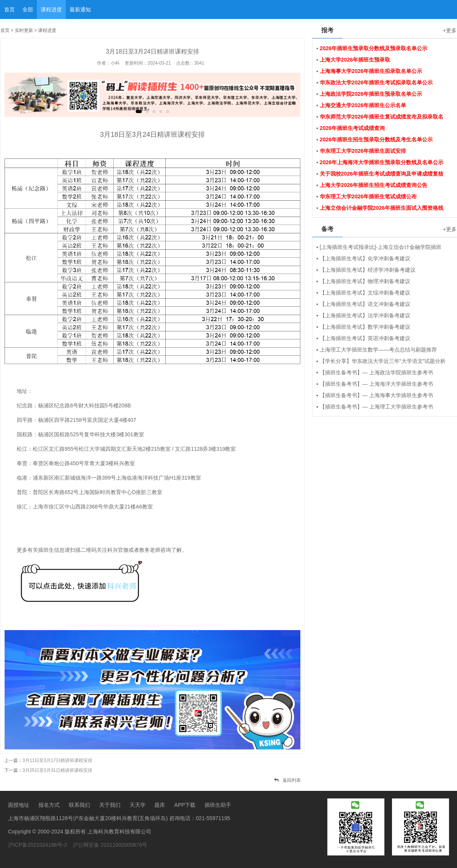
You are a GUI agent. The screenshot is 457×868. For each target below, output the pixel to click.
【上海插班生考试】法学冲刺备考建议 (365, 315)
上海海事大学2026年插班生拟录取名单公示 (371, 71)
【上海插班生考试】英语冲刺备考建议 (365, 338)
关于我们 (110, 805)
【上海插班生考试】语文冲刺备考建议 (365, 304)
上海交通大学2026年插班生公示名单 (363, 105)
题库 (160, 805)
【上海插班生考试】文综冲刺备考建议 (365, 293)
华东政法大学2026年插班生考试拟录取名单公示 (376, 82)
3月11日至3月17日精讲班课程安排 (57, 760)
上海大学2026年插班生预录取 (355, 60)
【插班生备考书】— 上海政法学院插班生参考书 (376, 372)
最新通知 (80, 10)
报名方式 (49, 805)
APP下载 (185, 805)
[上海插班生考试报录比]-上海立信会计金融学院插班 (381, 247)
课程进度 (51, 10)
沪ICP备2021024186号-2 (38, 845)
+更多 (450, 30)
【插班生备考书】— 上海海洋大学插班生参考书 (376, 384)
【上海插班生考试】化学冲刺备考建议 (365, 258)
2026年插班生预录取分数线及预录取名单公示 (374, 48)
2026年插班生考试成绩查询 (352, 128)
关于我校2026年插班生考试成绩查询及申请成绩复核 (382, 174)
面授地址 (19, 805)
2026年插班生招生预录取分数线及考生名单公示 (376, 139)
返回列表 (287, 780)
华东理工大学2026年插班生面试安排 (363, 151)
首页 (10, 10)
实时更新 (24, 30)
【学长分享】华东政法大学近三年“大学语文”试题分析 (383, 361)
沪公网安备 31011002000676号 (110, 845)
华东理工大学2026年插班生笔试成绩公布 (368, 196)
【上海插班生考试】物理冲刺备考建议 (365, 281)
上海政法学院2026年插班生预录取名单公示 (371, 94)
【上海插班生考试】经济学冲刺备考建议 (368, 270)
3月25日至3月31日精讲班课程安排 (57, 770)
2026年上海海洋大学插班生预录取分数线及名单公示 (382, 162)
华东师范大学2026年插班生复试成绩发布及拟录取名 (382, 117)
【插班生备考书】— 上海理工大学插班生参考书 (376, 407)
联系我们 (79, 805)
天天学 (138, 805)
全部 (28, 10)
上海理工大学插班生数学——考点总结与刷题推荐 (378, 350)
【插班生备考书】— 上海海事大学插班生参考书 (376, 395)
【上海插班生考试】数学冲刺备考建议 (365, 327)
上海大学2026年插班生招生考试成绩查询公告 (374, 185)
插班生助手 (218, 805)
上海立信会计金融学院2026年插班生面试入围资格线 (382, 208)
